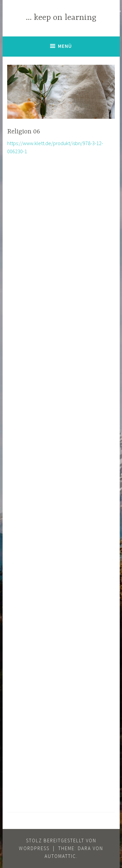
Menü (65, 46)
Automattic (60, 856)
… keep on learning (61, 18)
